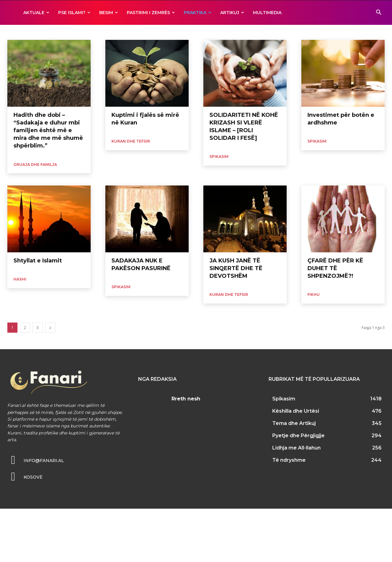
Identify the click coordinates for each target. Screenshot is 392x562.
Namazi (165, 32)
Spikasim (219, 157)
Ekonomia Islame (23, 32)
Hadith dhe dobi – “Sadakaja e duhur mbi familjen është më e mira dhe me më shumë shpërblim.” (48, 130)
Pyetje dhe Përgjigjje (195, 32)
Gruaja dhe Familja (35, 164)
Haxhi (63, 32)
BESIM (109, 13)
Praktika (198, 13)
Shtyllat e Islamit (38, 261)
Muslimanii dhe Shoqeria (132, 32)
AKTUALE (36, 13)
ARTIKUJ (232, 13)
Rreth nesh (186, 399)
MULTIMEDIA (267, 13)
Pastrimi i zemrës (151, 13)
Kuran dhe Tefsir (131, 141)
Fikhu (47, 32)
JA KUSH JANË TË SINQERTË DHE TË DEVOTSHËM (236, 268)
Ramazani (226, 32)
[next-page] (50, 328)
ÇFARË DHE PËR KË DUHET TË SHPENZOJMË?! (335, 268)
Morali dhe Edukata (90, 32)
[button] (379, 13)
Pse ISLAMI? (74, 13)
